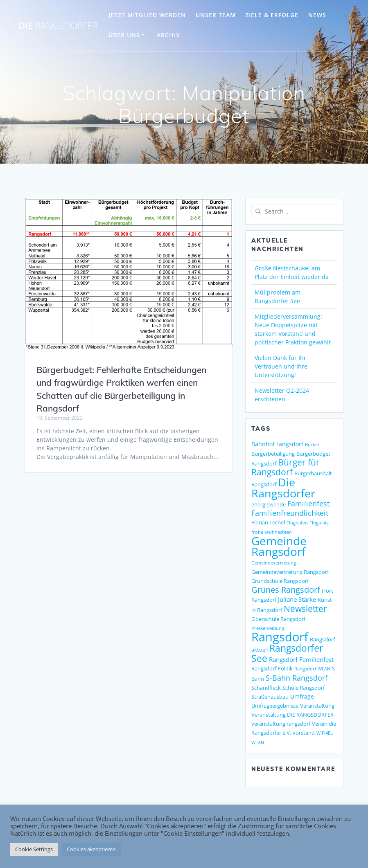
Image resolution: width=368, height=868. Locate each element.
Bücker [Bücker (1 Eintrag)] (312, 445)
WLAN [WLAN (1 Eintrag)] (258, 742)
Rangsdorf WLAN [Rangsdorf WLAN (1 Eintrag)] (312, 669)
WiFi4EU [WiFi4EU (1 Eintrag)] (325, 733)
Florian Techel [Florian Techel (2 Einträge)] (268, 522)
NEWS (317, 15)
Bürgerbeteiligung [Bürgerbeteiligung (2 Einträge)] (273, 454)
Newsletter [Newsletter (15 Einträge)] (305, 608)
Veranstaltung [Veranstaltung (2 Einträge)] (317, 706)
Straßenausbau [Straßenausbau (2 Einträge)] (270, 697)
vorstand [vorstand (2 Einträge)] (304, 733)
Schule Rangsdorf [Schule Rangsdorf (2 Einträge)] (304, 688)
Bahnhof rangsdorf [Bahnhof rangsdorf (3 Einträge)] (277, 444)
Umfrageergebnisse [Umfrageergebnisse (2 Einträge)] (275, 706)
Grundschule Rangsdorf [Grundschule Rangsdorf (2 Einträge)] (280, 581)
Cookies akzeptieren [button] (91, 849)
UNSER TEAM (216, 15)
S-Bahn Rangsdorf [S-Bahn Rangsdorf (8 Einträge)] (297, 678)
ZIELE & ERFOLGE (272, 15)
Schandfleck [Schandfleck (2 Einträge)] (266, 688)
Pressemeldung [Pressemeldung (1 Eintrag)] (268, 628)
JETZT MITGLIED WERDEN (147, 15)
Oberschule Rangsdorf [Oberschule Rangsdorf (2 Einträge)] (278, 619)
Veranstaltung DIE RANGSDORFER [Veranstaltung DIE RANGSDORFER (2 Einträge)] (292, 715)
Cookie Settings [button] (34, 849)
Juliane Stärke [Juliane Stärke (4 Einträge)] (297, 599)
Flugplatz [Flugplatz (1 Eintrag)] (319, 523)
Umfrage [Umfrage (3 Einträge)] (302, 696)
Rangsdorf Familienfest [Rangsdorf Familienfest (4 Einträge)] (301, 660)
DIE (58, 26)
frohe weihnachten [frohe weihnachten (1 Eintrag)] (272, 532)
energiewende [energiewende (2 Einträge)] (269, 504)
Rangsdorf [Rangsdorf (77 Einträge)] (280, 637)
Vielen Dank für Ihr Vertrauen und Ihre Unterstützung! (281, 366)
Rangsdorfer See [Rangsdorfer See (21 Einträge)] (287, 653)
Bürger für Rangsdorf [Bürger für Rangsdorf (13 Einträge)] (286, 467)
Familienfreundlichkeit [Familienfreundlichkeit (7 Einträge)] (290, 513)
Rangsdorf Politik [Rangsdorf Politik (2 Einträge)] (272, 668)
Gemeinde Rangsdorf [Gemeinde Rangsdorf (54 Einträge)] (279, 546)
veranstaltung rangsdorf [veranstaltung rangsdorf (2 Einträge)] (281, 724)
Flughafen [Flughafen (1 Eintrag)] (297, 523)
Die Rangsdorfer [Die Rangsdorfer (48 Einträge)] (283, 488)
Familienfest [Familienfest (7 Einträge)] (308, 504)
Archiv (168, 35)
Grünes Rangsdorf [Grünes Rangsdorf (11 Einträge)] (286, 590)
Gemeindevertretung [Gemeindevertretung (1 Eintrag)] (274, 563)
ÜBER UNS (124, 35)
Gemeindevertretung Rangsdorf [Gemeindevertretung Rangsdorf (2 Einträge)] (290, 572)
